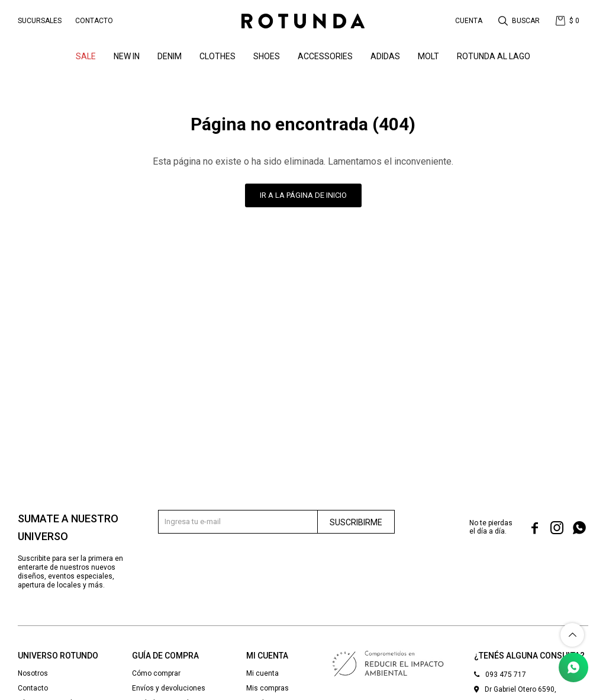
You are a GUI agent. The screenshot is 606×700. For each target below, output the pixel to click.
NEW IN (127, 56)
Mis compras (267, 688)
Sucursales (40, 21)
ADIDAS (385, 56)
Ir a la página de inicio (303, 195)
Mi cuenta (262, 673)
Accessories (325, 56)
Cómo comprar (156, 673)
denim (170, 56)
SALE (86, 56)
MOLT (428, 56)
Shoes (267, 56)
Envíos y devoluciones (169, 688)
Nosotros (33, 673)
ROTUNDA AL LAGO (494, 56)
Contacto (94, 21)
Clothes (217, 56)
